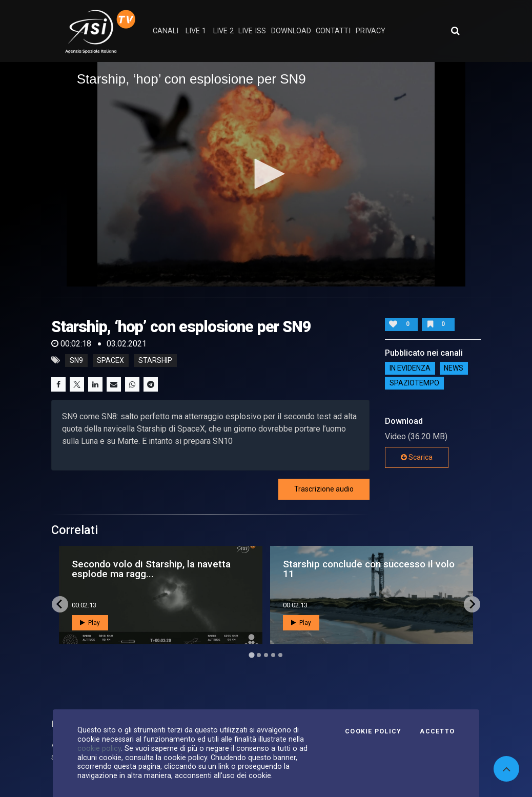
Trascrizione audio (324, 489)
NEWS (454, 368)
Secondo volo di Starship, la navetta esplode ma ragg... (151, 569)
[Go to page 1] (251, 655)
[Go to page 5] (280, 655)
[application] (266, 174)
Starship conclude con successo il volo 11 (369, 569)
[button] (266, 174)
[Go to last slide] (60, 604)
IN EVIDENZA (410, 368)
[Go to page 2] (259, 655)
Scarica (417, 457)
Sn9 (76, 360)
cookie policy (99, 748)
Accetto (437, 731)
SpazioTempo (414, 383)
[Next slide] (472, 604)
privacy (371, 31)
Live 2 (223, 31)
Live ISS (252, 31)
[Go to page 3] (266, 655)
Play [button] (90, 623)
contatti (333, 31)
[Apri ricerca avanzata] (455, 31)
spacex (110, 360)
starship (155, 360)
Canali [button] (166, 31)
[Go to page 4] (273, 655)
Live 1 (196, 31)
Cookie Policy (373, 731)
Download (291, 31)
